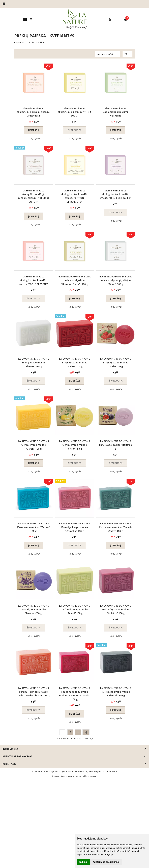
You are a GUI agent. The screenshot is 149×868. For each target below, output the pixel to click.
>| (86, 732)
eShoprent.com (90, 776)
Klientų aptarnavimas (17, 756)
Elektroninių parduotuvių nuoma (67, 776)
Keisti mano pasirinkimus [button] (106, 862)
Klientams (9, 764)
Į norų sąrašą (33, 139)
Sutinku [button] (83, 862)
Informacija (10, 749)
